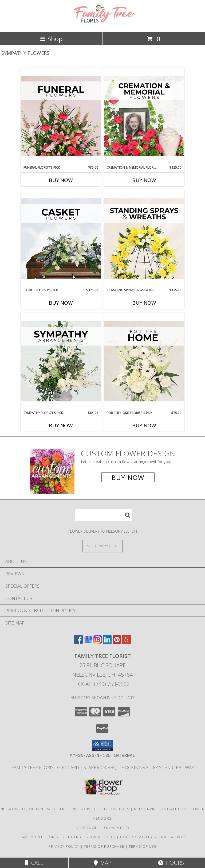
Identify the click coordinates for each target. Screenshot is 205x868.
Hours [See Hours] (171, 863)
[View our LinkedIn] (107, 642)
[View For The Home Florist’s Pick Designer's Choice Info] (144, 362)
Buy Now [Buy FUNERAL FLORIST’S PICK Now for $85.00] (61, 180)
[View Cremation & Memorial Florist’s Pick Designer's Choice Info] (144, 116)
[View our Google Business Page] (88, 642)
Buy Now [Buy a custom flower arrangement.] (128, 477)
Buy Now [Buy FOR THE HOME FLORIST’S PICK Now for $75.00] (144, 425)
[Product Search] (104, 515)
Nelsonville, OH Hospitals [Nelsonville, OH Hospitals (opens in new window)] (101, 809)
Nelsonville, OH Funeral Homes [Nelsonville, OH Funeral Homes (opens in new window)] (34, 809)
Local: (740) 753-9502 (102, 684)
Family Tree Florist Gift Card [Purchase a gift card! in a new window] (46, 767)
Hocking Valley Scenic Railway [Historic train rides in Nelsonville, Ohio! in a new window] (158, 767)
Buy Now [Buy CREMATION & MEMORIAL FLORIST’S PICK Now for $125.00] (144, 180)
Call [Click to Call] (34, 863)
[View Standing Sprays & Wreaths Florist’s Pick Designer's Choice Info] (144, 239)
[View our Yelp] (127, 642)
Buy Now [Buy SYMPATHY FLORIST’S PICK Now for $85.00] (61, 425)
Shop (51, 39)
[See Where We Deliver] (102, 546)
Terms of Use (143, 846)
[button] (103, 745)
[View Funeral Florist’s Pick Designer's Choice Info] (61, 116)
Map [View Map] (102, 863)
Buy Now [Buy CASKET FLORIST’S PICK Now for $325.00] (61, 303)
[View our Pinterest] (117, 642)
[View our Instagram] (98, 642)
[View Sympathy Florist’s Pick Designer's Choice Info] (61, 362)
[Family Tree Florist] (102, 24)
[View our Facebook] (78, 642)
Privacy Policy (64, 846)
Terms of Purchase (104, 846)
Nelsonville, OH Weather (102, 828)
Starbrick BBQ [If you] (101, 767)
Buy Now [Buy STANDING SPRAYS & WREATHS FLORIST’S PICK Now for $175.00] (144, 303)
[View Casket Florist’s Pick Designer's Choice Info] (61, 239)
